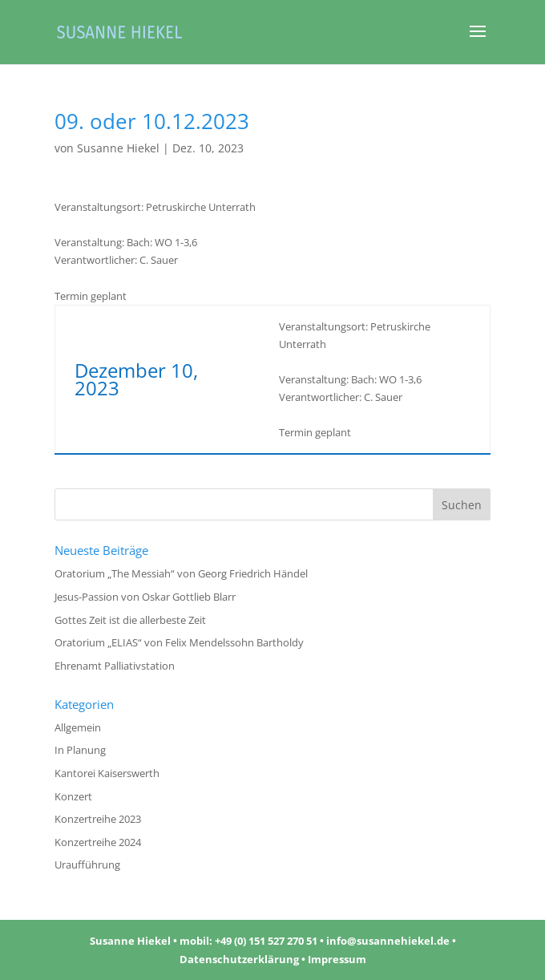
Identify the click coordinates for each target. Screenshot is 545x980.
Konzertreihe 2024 (98, 842)
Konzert (73, 796)
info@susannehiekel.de (388, 941)
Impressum (337, 959)
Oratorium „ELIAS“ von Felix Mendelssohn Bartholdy (179, 642)
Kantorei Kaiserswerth (107, 773)
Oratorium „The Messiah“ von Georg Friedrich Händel (181, 573)
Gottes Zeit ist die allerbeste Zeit (130, 620)
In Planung (80, 750)
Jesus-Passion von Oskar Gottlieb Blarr (145, 597)
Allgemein (78, 727)
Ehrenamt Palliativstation (115, 666)
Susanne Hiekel (118, 148)
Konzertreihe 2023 (98, 819)
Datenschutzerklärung (239, 959)
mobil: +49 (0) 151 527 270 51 (248, 941)
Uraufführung (87, 865)
